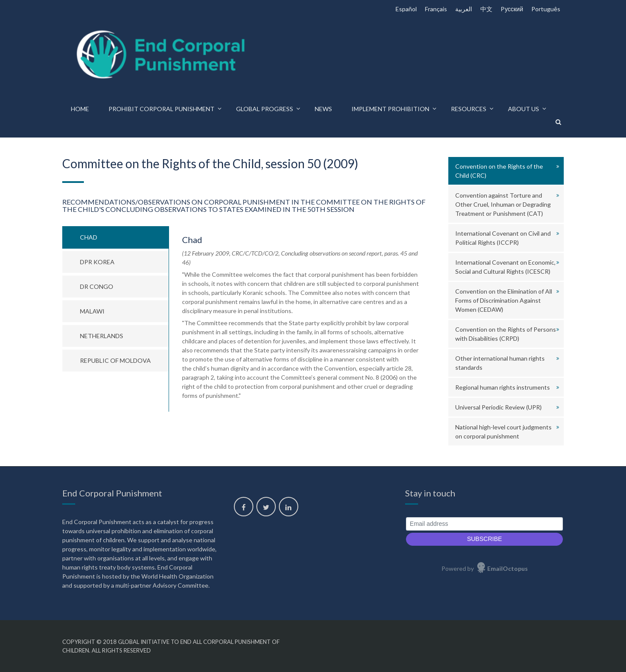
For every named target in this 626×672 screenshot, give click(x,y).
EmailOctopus (508, 568)
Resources (469, 109)
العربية (464, 9)
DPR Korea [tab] (97, 262)
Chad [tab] (89, 237)
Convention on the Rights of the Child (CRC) (499, 171)
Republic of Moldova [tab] (115, 360)
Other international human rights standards (500, 363)
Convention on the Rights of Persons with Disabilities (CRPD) (506, 334)
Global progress (265, 109)
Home (80, 109)
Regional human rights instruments (503, 387)
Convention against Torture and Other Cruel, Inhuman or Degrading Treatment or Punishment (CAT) (503, 204)
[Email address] (484, 524)
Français (436, 9)
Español (406, 9)
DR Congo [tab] (97, 286)
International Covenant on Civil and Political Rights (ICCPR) (503, 238)
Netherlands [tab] (102, 336)
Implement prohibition (390, 109)
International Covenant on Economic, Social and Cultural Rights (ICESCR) (505, 267)
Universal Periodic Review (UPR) (498, 407)
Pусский (512, 9)
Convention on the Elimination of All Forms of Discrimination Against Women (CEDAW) (504, 300)
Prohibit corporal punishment (161, 109)
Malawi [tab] (92, 311)
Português (546, 9)
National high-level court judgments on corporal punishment (503, 432)
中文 (486, 9)
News (323, 109)
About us (524, 109)
